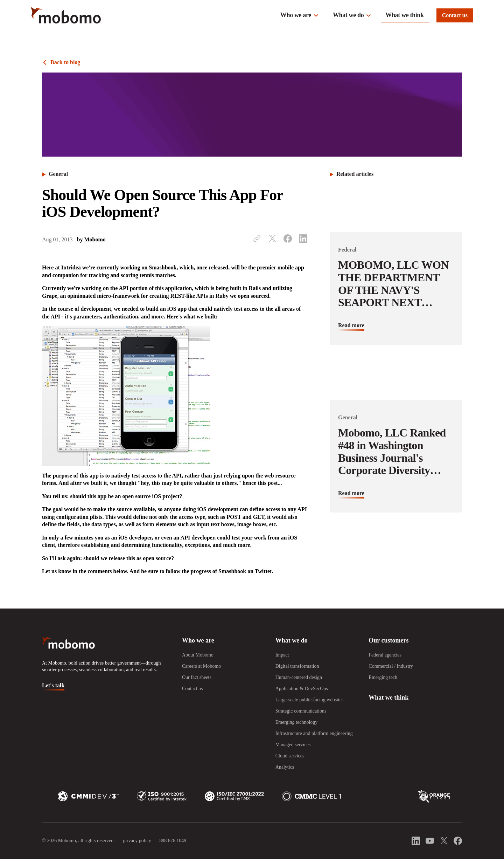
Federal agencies (385, 655)
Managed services (293, 745)
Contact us (455, 15)
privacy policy (137, 841)
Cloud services (290, 756)
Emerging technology (297, 722)
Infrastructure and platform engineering (314, 733)
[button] (300, 15)
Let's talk (53, 685)
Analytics (285, 767)
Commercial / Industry (391, 666)
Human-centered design (299, 677)
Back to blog (65, 62)
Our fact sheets (197, 677)
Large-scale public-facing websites (310, 700)
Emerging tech (383, 677)
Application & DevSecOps (302, 689)
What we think (404, 15)
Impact (282, 655)
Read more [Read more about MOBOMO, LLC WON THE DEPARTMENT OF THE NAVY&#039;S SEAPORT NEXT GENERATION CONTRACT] (351, 325)
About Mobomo (198, 655)
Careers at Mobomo (201, 666)
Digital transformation (297, 666)
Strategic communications (301, 711)
